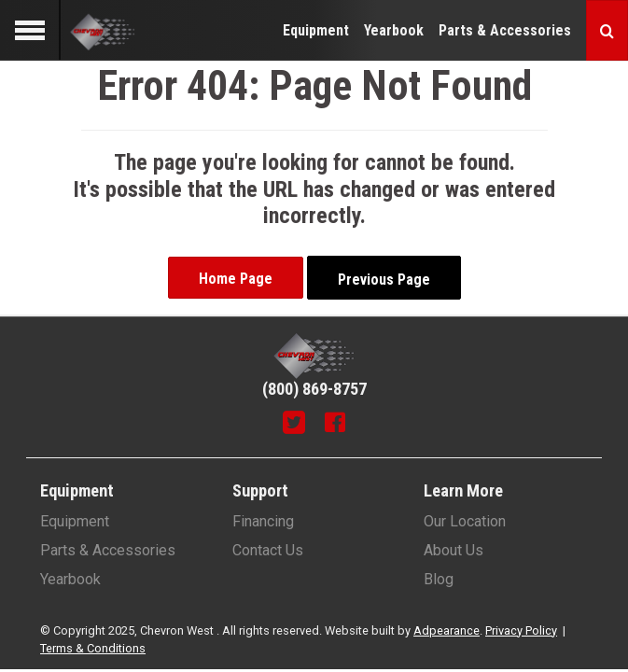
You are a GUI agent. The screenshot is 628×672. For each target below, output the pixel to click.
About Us (454, 550)
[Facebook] (335, 425)
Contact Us (268, 550)
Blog (439, 579)
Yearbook (394, 30)
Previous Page (384, 280)
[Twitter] (294, 425)
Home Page (236, 279)
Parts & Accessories (505, 30)
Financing (263, 521)
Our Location (465, 521)
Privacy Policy (521, 630)
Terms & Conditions (93, 648)
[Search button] (607, 30)
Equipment (316, 30)
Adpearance (447, 630)
